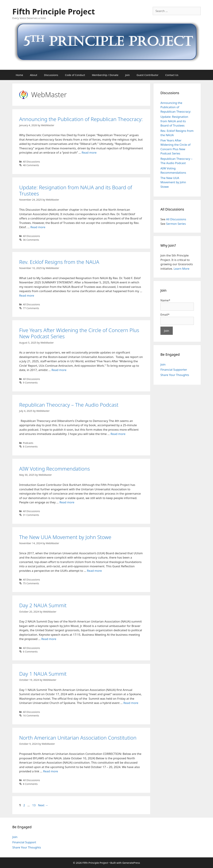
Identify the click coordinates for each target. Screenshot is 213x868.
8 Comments (30, 447)
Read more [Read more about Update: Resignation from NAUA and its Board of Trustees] (38, 227)
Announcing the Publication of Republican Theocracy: (81, 119)
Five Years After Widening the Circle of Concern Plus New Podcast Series (79, 333)
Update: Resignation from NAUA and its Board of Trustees (76, 190)
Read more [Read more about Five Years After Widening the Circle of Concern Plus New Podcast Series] (59, 370)
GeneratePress (131, 863)
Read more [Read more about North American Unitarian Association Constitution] (51, 771)
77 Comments (31, 308)
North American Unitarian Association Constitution (78, 738)
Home (19, 75)
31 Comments (31, 515)
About (34, 75)
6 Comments (30, 652)
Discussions (51, 75)
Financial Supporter (174, 370)
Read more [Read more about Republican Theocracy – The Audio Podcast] (118, 434)
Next (43, 805)
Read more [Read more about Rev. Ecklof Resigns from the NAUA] (27, 295)
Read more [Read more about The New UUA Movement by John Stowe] (94, 571)
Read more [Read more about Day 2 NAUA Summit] (49, 639)
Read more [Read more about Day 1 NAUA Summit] (131, 703)
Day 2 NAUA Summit (43, 605)
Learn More (181, 269)
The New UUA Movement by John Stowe (65, 537)
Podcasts (28, 443)
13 (34, 805)
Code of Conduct (75, 75)
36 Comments (31, 240)
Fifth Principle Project (54, 11)
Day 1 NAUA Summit (43, 674)
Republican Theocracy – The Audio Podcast (69, 405)
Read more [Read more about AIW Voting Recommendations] (67, 502)
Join (127, 75)
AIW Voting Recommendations (55, 469)
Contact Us (172, 75)
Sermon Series (176, 224)
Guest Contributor (148, 75)
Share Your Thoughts (175, 375)
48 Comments (31, 165)
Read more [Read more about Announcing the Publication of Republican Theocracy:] (89, 152)
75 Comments (31, 583)
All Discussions (32, 162)
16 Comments (31, 716)
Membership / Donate (105, 75)
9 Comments (30, 383)
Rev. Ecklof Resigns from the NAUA (59, 262)
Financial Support (24, 842)
